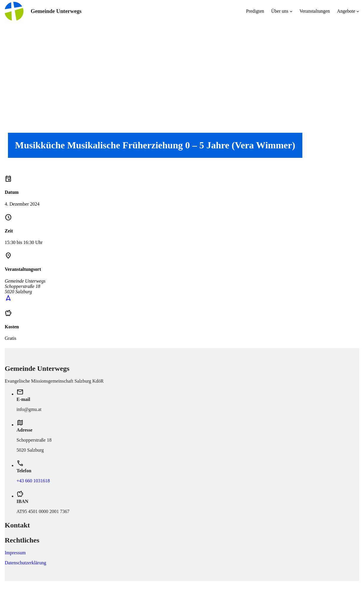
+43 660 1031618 (33, 481)
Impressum (15, 553)
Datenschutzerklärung (25, 563)
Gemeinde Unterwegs (56, 11)
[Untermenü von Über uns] (291, 11)
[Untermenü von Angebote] (358, 11)
